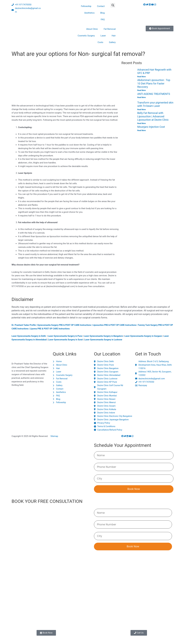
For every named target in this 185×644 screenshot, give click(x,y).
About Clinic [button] (92, 29)
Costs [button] (100, 42)
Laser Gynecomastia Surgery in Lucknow (114, 340)
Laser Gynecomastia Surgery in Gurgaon (149, 336)
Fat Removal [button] (110, 29)
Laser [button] (103, 36)
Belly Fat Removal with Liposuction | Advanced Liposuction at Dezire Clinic (153, 116)
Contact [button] (101, 6)
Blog (102, 13)
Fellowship (86, 6)
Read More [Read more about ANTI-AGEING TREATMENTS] (141, 98)
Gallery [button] (112, 42)
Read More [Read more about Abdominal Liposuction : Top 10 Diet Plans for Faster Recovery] (141, 90)
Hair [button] (114, 36)
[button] (113, 5)
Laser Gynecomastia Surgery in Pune (68, 336)
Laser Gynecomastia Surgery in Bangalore (108, 336)
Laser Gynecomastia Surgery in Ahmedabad (33, 340)
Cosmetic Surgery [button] (86, 36)
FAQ (103, 19)
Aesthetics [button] (89, 13)
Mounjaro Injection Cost (151, 127)
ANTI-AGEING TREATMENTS (154, 94)
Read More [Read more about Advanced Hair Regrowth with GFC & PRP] (141, 77)
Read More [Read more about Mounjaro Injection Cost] (141, 130)
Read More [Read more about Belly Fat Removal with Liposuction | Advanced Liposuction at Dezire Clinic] (141, 123)
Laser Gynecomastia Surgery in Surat (74, 340)
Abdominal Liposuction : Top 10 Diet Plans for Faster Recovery (154, 83)
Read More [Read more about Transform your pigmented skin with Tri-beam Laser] (141, 110)
